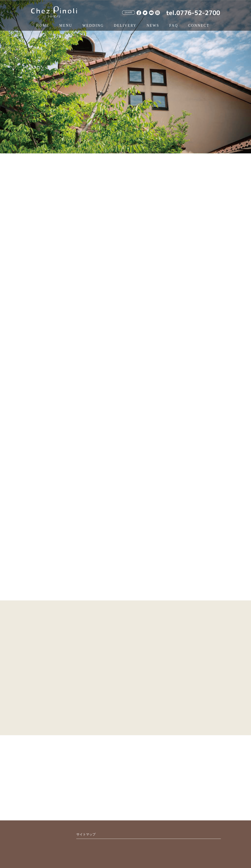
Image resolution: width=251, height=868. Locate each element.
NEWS (153, 26)
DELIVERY (125, 26)
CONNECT (199, 26)
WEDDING (93, 26)
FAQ (174, 26)
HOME (43, 26)
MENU (66, 26)
